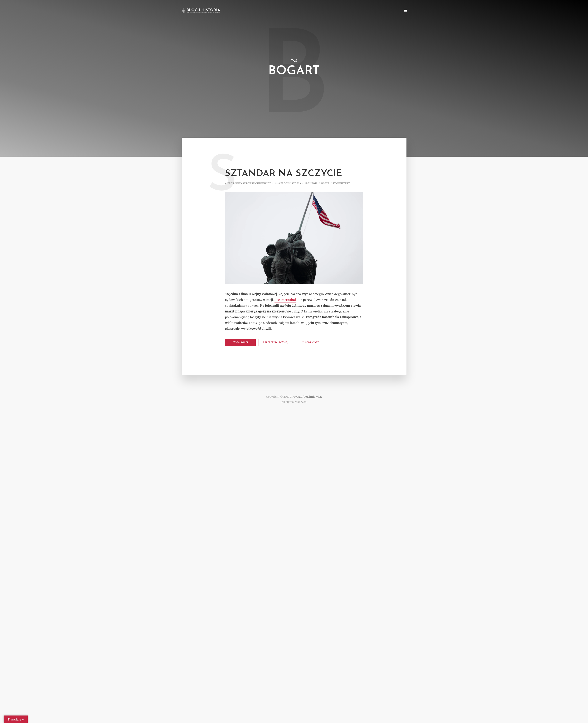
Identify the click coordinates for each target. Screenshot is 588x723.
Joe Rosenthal (285, 300)
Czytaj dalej (240, 343)
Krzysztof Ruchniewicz (253, 183)
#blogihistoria (290, 183)
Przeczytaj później (275, 342)
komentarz (341, 183)
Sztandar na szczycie (284, 174)
